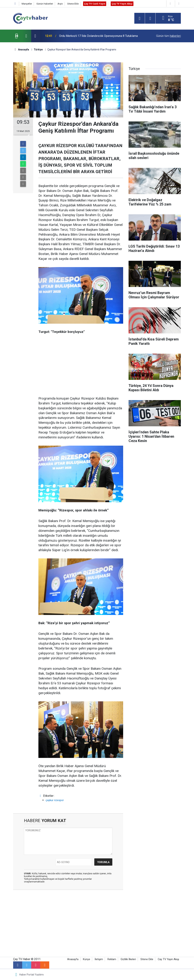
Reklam (112, 959)
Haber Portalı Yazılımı (31, 975)
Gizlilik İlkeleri (128, 959)
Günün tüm (168, 36)
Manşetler (27, 4)
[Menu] (140, 18)
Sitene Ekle (73, 4)
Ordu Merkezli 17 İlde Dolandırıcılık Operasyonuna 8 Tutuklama (98, 36)
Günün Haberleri (45, 4)
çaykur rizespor (55, 800)
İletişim (99, 959)
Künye (87, 959)
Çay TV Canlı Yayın (95, 4)
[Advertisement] (81, 365)
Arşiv (60, 4)
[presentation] (26, 36)
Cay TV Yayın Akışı (168, 959)
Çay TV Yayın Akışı (122, 4)
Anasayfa (73, 959)
